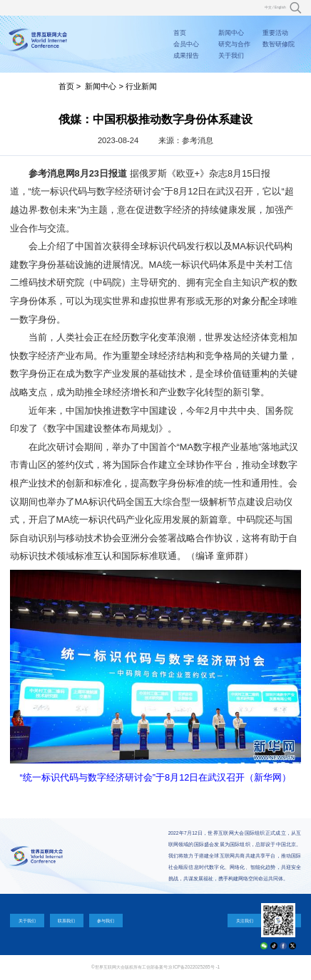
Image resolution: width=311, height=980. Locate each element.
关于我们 (231, 56)
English (280, 7)
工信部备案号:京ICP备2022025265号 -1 (181, 967)
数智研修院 (279, 44)
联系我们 (66, 921)
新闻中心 (231, 33)
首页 (180, 33)
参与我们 (106, 921)
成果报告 (186, 56)
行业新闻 (141, 86)
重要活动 (275, 33)
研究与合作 (234, 44)
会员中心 (186, 44)
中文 (268, 7)
